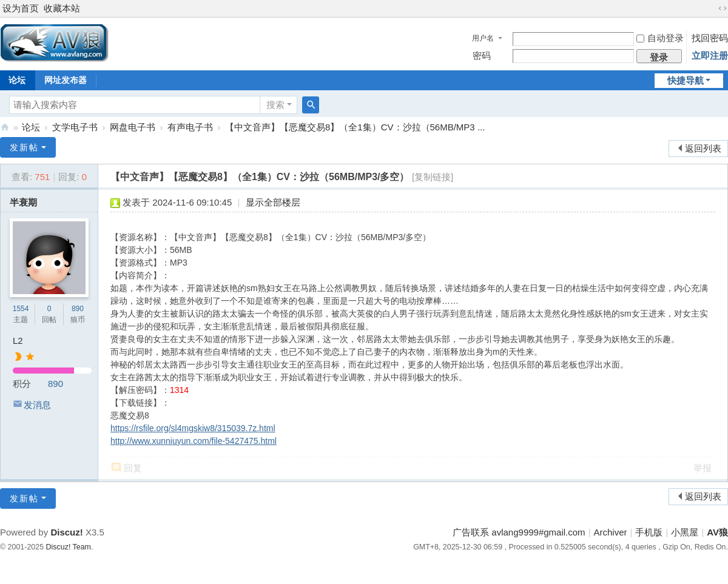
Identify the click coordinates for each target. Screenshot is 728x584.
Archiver (611, 532)
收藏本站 (62, 8)
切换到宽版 (723, 8)
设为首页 (21, 8)
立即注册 (710, 55)
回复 (133, 468)
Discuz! (66, 532)
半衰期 (23, 202)
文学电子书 (75, 127)
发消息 (37, 405)
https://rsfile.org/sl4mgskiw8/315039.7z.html (193, 428)
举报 (703, 468)
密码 (482, 55)
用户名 (483, 38)
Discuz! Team (69, 547)
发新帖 (24, 147)
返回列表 (703, 148)
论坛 (31, 127)
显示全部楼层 (273, 202)
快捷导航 (686, 80)
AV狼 (5, 127)
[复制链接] (433, 177)
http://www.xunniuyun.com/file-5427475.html (194, 441)
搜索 (275, 105)
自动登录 (660, 38)
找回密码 (710, 38)
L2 (18, 341)
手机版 (649, 532)
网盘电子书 (133, 127)
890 (78, 309)
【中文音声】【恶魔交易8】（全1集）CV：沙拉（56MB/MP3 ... (355, 127)
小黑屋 (685, 532)
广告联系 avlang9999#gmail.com (519, 532)
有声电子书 (190, 127)
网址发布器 (66, 80)
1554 (21, 309)
